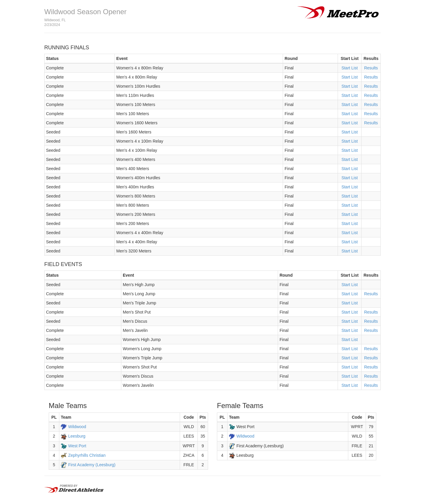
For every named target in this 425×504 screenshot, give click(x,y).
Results (371, 68)
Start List (350, 68)
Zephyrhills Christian (87, 455)
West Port (77, 446)
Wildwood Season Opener (85, 12)
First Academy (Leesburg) (92, 465)
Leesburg (77, 436)
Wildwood (77, 427)
